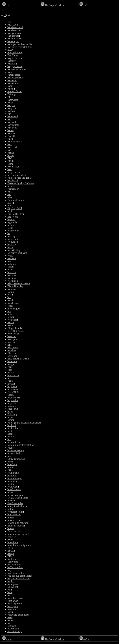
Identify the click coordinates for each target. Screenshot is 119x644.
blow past (12, 339)
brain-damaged (15, 478)
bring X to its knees (17, 506)
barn (10, 86)
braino (11, 484)
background (13, 36)
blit (9, 311)
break (10, 492)
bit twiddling (14, 250)
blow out (12, 336)
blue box (12, 350)
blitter (10, 314)
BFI (9, 194)
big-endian (13, 222)
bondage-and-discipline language (24, 423)
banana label (14, 75)
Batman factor (14, 91)
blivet (10, 317)
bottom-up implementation (21, 445)
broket (11, 528)
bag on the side (15, 58)
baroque (11, 133)
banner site (13, 83)
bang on (11, 105)
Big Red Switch (15, 214)
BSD (10, 548)
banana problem (15, 78)
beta (10, 192)
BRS (10, 540)
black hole (13, 278)
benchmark (13, 181)
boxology (12, 464)
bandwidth (13, 100)
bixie (10, 270)
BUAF (11, 553)
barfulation (13, 125)
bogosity (12, 403)
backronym (13, 41)
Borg (10, 434)
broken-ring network (18, 523)
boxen (10, 462)
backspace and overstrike (20, 44)
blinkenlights (14, 309)
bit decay (12, 245)
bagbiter (11, 61)
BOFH (11, 384)
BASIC (11, 136)
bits (9, 261)
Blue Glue (12, 353)
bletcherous (13, 303)
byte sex (12, 626)
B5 (9, 22)
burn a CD (13, 601)
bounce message (15, 450)
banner (11, 111)
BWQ (10, 617)
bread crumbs (14, 489)
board (10, 373)
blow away (13, 334)
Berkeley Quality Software (21, 183)
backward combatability (19, 47)
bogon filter (13, 398)
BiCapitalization (16, 200)
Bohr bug (12, 414)
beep (10, 169)
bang (10, 103)
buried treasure (15, 598)
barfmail (12, 122)
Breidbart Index (15, 503)
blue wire (12, 361)
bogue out (12, 409)
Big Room (13, 217)
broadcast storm (15, 512)
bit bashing (13, 239)
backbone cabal (15, 27)
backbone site (14, 30)
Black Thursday (15, 286)
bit (9, 233)
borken (11, 437)
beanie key (13, 167)
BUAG (11, 556)
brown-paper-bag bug (18, 534)
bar (9, 114)
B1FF (10, 203)
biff (9, 206)
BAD (10, 50)
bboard (11, 155)
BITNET (12, 258)
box (9, 456)
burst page (13, 606)
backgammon (14, 33)
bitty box (12, 264)
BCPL (11, 161)
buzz (10, 612)
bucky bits (13, 562)
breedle (11, 501)
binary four (13, 231)
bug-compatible (15, 573)
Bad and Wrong (15, 52)
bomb (10, 420)
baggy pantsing (15, 66)
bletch (10, 300)
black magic (13, 281)
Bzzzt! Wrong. (15, 631)
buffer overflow (15, 567)
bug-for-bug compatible (19, 576)
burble (11, 595)
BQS (10, 470)
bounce (11, 448)
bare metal (13, 117)
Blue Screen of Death (18, 359)
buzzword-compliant (18, 615)
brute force (13, 542)
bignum (11, 225)
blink (10, 306)
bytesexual (13, 629)
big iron (11, 211)
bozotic (11, 467)
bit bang (11, 236)
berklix (11, 186)
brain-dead (13, 481)
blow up (11, 342)
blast (10, 295)
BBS (10, 158)
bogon (11, 395)
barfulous (12, 128)
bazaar (11, 153)
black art (12, 272)
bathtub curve (14, 142)
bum (10, 590)
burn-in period (15, 604)
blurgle (11, 364)
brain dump (13, 473)
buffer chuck (14, 565)
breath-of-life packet (18, 498)
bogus (10, 412)
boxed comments (16, 459)
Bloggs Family (15, 328)
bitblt (10, 256)
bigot (10, 228)
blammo (11, 289)
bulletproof (13, 584)
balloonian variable (17, 69)
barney (11, 130)
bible (10, 197)
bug (9, 570)
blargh (11, 292)
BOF (10, 381)
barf (9, 119)
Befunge (12, 94)
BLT (10, 345)
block (10, 325)
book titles (13, 428)
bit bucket (12, 242)
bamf (10, 72)
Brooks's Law (14, 531)
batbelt (11, 89)
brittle (10, 509)
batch (10, 139)
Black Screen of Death (19, 283)
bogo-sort (12, 386)
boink (10, 417)
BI (9, 97)
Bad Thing (13, 55)
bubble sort (13, 559)
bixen (10, 267)
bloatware (12, 320)
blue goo (12, 356)
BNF (10, 367)
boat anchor (13, 375)
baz (9, 150)
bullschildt (13, 587)
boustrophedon (15, 453)
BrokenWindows (16, 526)
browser (11, 537)
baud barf (12, 147)
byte (10, 623)
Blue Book (13, 348)
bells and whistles (16, 175)
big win (11, 219)
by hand (11, 620)
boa (9, 370)
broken (11, 517)
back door (12, 25)
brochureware (14, 515)
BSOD (11, 551)
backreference (14, 39)
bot (9, 439)
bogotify (12, 406)
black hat (12, 275)
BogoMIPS (13, 392)
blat (9, 297)
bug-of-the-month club (19, 579)
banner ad (12, 80)
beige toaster (14, 172)
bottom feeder (14, 442)
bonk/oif (12, 425)
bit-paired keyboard (17, 253)
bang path (12, 108)
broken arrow (14, 520)
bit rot (10, 247)
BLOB (11, 322)
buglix (11, 581)
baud (10, 144)
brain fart (12, 476)
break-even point (16, 495)
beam (10, 164)
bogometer (13, 389)
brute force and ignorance (20, 545)
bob (9, 378)
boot (10, 431)
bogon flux (13, 400)
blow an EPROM (16, 331)
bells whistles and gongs (20, 178)
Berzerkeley (13, 189)
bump (10, 592)
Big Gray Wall (15, 208)
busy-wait (12, 609)
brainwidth (13, 487)
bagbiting (12, 64)
